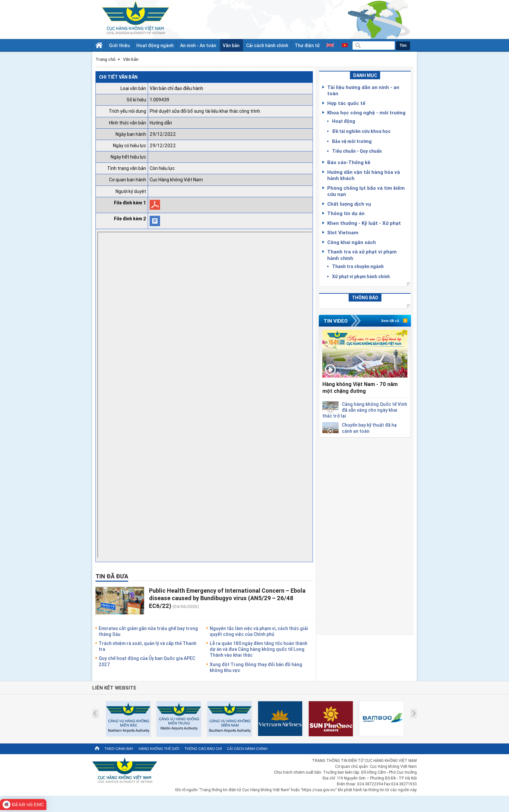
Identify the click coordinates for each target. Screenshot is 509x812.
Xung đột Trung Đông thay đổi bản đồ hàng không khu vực (256, 667)
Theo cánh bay (119, 749)
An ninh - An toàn (198, 45)
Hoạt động (344, 121)
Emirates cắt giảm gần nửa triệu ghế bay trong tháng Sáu (148, 631)
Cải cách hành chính (267, 45)
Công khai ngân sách (352, 242)
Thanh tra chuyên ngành (358, 266)
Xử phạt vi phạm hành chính (361, 276)
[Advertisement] (365, 535)
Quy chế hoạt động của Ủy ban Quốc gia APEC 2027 (147, 661)
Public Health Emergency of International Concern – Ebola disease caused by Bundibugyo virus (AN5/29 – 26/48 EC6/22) (227, 598)
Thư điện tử (307, 45)
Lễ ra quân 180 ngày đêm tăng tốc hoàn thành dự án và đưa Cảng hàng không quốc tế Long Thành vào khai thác (259, 649)
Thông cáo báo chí (203, 749)
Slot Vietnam (343, 232)
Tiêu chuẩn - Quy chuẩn (357, 151)
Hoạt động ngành (155, 45)
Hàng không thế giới (159, 749)
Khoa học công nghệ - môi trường (366, 112)
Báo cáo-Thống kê (349, 162)
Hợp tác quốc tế (346, 103)
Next (414, 714)
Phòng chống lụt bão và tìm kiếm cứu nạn (366, 191)
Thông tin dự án (346, 213)
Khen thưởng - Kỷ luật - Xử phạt (364, 223)
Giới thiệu (119, 45)
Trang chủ (105, 59)
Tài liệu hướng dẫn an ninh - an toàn (363, 90)
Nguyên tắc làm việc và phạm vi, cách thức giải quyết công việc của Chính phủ (259, 631)
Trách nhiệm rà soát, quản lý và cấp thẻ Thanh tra (148, 646)
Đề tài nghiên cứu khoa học (361, 131)
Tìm (403, 45)
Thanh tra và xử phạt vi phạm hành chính (362, 255)
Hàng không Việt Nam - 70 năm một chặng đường (360, 387)
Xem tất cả (390, 321)
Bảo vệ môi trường (352, 141)
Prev (95, 714)
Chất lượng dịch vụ (349, 204)
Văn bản (231, 45)
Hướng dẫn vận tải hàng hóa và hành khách (364, 175)
